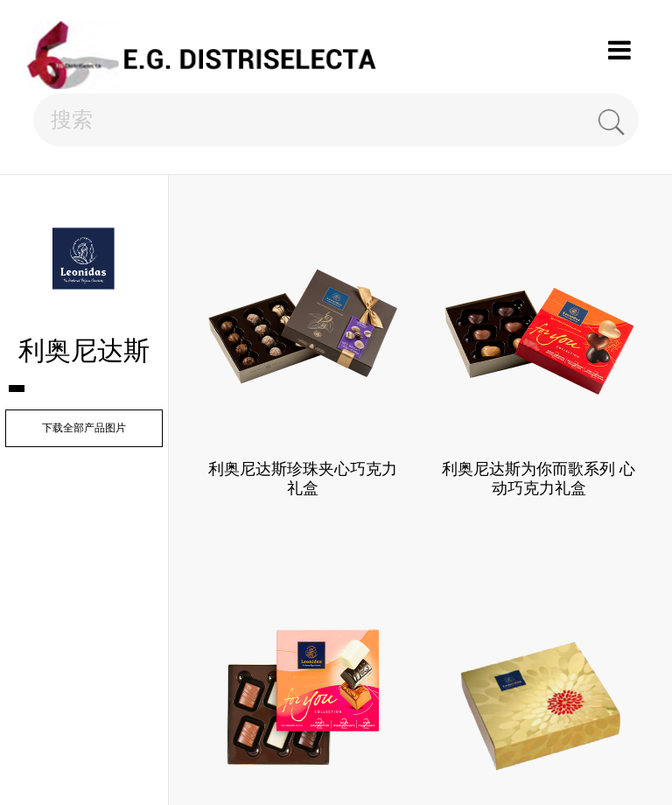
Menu (619, 50)
